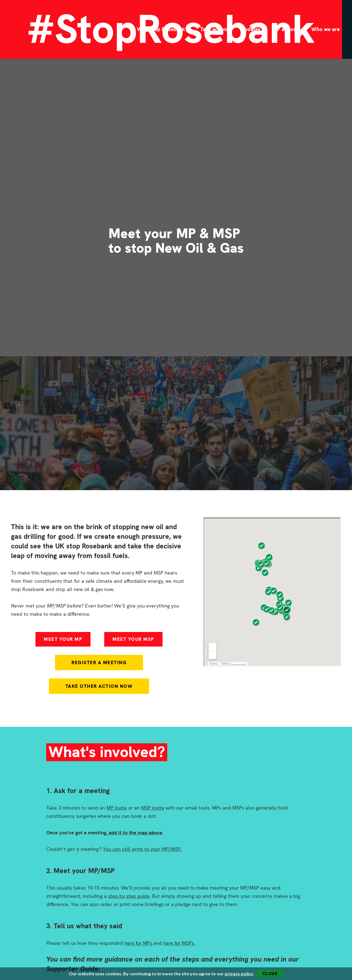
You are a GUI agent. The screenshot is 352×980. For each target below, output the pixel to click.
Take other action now (99, 686)
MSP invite (153, 808)
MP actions (286, 29)
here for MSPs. (179, 943)
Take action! (214, 29)
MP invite (117, 808)
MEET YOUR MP (63, 639)
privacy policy (239, 974)
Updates (251, 29)
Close (270, 974)
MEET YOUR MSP (133, 639)
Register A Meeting (99, 662)
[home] (35, 29)
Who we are (325, 29)
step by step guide (129, 896)
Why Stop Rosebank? (162, 29)
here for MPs (139, 943)
